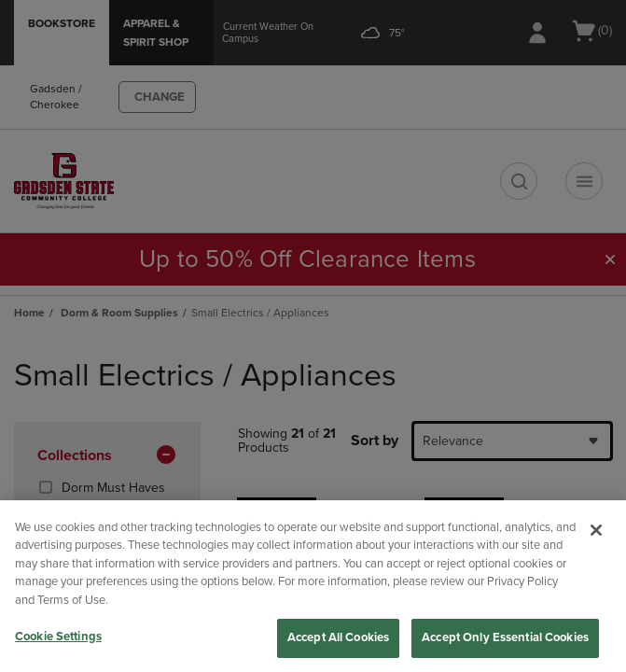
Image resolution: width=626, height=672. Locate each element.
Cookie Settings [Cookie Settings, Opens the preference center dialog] (58, 637)
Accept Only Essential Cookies (505, 637)
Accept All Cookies (338, 637)
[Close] (596, 530)
